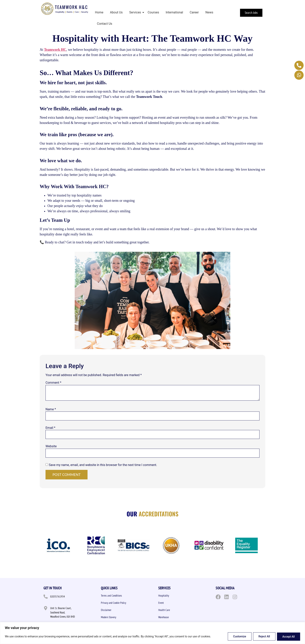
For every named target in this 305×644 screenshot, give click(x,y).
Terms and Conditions (117, 596)
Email (50, 428)
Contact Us (105, 24)
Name (51, 409)
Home (99, 12)
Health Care (172, 610)
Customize (239, 637)
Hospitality (172, 596)
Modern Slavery (116, 617)
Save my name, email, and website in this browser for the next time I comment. (103, 465)
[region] (152, 633)
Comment (53, 383)
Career (194, 12)
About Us (116, 12)
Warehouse (172, 617)
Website (51, 446)
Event (170, 603)
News (209, 12)
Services (136, 12)
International (174, 12)
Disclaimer (114, 610)
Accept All (288, 637)
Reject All (264, 637)
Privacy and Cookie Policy (118, 603)
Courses (153, 12)
